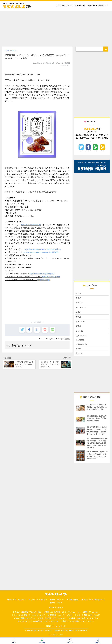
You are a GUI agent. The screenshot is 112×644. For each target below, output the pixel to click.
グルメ (53, 339)
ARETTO (81, 341)
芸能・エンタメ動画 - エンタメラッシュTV (79, 623)
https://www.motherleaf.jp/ (31, 225)
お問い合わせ (80, 6)
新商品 (67, 339)
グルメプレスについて (64, 6)
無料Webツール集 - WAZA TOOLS (39, 632)
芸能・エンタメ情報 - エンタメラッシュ (60, 613)
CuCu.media (82, 345)
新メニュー (80, 322)
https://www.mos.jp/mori (51, 277)
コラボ (60, 339)
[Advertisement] (56, 28)
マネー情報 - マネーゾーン (25, 620)
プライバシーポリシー (39, 601)
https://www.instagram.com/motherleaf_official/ (43, 249)
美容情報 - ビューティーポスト (61, 616)
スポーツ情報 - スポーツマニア (88, 616)
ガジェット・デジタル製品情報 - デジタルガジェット (39, 623)
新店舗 (79, 327)
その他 (79, 350)
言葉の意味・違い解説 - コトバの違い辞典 (72, 632)
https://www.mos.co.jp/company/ (42, 274)
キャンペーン (81, 308)
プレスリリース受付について (98, 6)
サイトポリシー (58, 601)
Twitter (81, 151)
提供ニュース (81, 337)
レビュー (80, 293)
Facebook (88, 151)
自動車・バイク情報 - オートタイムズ (84, 620)
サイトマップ (57, 604)
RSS (102, 151)
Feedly (95, 151)
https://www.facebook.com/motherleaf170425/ (41, 252)
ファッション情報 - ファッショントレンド (29, 616)
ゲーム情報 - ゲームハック (89, 613)
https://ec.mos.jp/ (43, 280)
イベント (80, 303)
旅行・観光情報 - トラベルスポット (53, 620)
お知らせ (80, 355)
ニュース (80, 332)
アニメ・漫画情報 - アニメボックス (28, 613)
